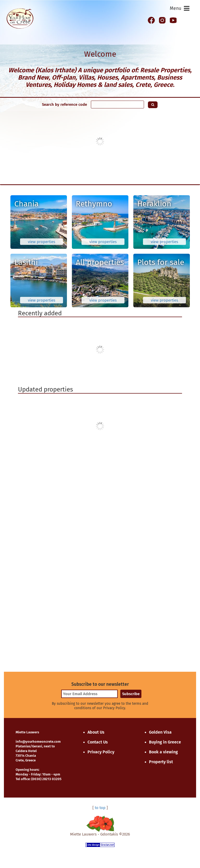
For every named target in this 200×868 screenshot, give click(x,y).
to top (100, 808)
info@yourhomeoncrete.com (38, 742)
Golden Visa (160, 732)
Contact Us (98, 742)
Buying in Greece (165, 742)
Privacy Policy (101, 752)
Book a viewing (163, 752)
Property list (161, 762)
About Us (96, 732)
